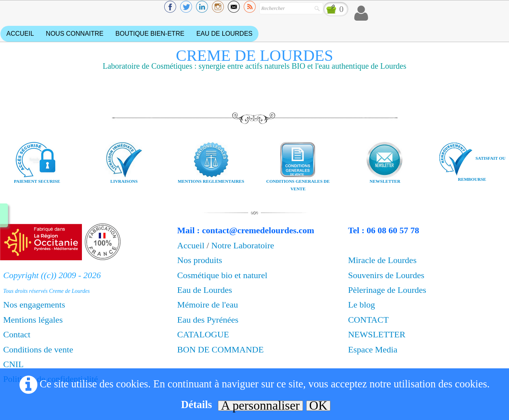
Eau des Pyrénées (208, 320)
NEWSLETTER (377, 334)
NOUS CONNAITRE (75, 34)
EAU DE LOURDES (224, 34)
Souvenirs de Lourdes (386, 275)
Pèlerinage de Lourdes (387, 290)
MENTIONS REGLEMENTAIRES (211, 181)
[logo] (254, 63)
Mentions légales (33, 320)
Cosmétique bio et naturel (222, 275)
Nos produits (200, 260)
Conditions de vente (38, 349)
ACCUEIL (20, 34)
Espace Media (373, 349)
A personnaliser (260, 406)
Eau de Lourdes (205, 290)
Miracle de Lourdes (382, 260)
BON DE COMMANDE (221, 349)
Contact (17, 334)
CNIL (13, 364)
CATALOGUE (204, 334)
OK (319, 406)
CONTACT (368, 320)
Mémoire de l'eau (208, 305)
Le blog (361, 305)
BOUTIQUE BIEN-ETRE (150, 34)
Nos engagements (34, 305)
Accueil (192, 245)
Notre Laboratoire (243, 245)
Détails (196, 405)
